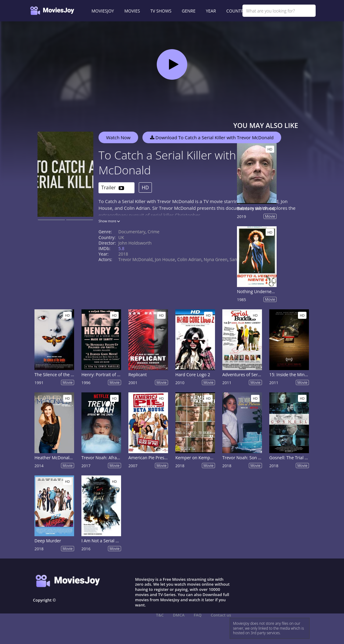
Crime (154, 232)
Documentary (132, 232)
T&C (160, 615)
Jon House (165, 259)
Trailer (113, 188)
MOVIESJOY (103, 11)
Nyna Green (216, 259)
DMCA (179, 615)
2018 (123, 254)
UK (121, 237)
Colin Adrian (189, 259)
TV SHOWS (161, 11)
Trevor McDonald (135, 259)
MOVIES (132, 11)
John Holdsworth (135, 243)
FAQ (198, 615)
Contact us (221, 615)
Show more (109, 221)
